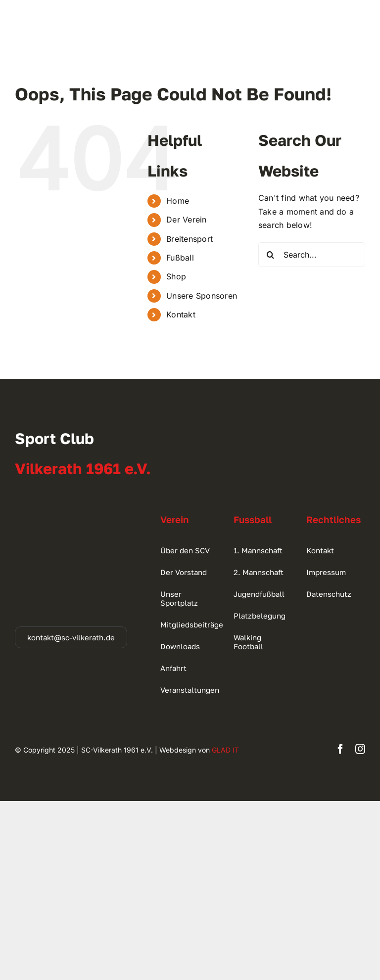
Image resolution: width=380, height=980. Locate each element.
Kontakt (181, 314)
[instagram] (360, 749)
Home (178, 201)
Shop (176, 276)
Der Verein (186, 220)
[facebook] (340, 749)
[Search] (271, 255)
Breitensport (190, 239)
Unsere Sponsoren (202, 296)
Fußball (180, 258)
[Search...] (312, 255)
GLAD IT (225, 750)
